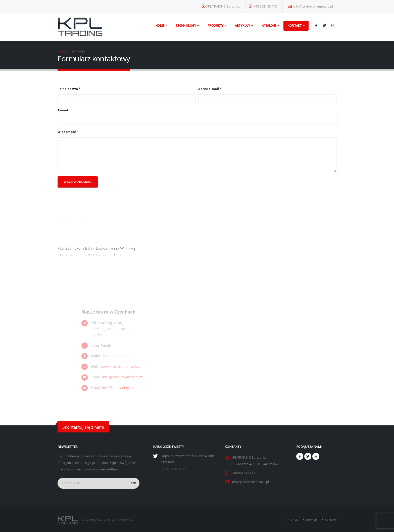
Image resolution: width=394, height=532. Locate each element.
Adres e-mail (209, 89)
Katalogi (269, 26)
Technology (186, 26)
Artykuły (242, 26)
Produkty (216, 26)
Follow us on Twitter (175, 469)
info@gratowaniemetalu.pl (310, 6)
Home (160, 26)
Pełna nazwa (68, 89)
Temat (63, 110)
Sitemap (310, 519)
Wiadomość (67, 132)
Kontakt (295, 26)
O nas (293, 519)
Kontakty (330, 519)
